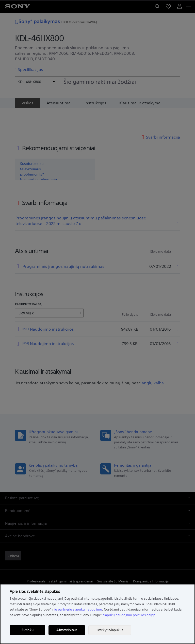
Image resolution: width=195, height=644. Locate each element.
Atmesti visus (67, 630)
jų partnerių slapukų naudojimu (78, 609)
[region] (97, 614)
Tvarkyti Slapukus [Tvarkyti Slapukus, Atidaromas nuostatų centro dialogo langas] (110, 630)
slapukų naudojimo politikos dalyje (129, 615)
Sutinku (28, 630)
